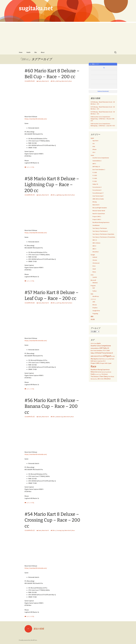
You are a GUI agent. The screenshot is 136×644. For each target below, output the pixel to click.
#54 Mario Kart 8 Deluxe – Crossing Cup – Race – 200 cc (52, 520)
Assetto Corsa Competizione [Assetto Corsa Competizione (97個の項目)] (101, 346)
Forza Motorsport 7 (98, 193)
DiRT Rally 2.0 (96, 167)
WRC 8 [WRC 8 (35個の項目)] (99, 379)
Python (95, 291)
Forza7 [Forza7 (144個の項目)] (99, 353)
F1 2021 (95, 181)
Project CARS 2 (97, 216)
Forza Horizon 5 (97, 190)
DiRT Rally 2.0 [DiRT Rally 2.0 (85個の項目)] (104, 348)
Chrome (95, 260)
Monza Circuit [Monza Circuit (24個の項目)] (106, 359)
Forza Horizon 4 (97, 187)
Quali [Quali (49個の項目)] (110, 363)
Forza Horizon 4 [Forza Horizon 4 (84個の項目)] (107, 353)
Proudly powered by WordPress (28, 640)
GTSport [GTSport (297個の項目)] (107, 356)
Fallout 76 (95, 184)
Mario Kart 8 (45, 81)
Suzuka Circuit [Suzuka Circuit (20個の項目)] (98, 374)
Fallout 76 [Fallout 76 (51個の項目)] (93, 353)
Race (70, 81)
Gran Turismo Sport (98, 196)
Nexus (94, 272)
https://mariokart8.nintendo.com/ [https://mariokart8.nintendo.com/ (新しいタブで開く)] (36, 119)
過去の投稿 (34, 629)
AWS (94, 302)
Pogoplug (95, 314)
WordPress (96, 296)
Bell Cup (59, 81)
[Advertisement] (68, 36)
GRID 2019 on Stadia (98, 199)
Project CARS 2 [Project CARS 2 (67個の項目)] (95, 363)
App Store (95, 141)
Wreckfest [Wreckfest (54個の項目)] (107, 379)
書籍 (92, 316)
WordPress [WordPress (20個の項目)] (95, 379)
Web (92, 294)
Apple (92, 138)
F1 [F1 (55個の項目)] (104, 350)
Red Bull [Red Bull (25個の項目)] (100, 372)
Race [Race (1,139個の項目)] (93, 366)
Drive (94, 266)
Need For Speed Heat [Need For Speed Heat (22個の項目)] (98, 361)
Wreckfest (96, 252)
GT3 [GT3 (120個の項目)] (99, 356)
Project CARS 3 (97, 219)
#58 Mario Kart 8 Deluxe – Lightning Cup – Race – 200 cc (52, 185)
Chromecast (96, 263)
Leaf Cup (59, 303)
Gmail (94, 269)
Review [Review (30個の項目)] (109, 372)
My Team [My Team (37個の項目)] (112, 359)
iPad (94, 146)
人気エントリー (94, 64)
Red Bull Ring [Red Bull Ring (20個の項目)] (105, 372)
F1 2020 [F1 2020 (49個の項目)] (107, 350)
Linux (92, 275)
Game (40, 81)
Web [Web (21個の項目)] (92, 379)
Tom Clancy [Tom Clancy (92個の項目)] (104, 376)
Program (93, 286)
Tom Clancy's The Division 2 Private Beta (104, 237)
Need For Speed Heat (99, 214)
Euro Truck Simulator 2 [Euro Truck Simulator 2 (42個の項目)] (97, 350)
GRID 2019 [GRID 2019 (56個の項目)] (94, 356)
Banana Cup (60, 417)
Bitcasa (95, 305)
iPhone (94, 149)
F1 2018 (95, 172)
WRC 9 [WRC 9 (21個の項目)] (103, 379)
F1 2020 (95, 178)
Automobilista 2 (97, 161)
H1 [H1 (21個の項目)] (112, 356)
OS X (94, 152)
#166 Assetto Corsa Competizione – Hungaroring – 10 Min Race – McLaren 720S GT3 (103, 119)
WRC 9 (94, 249)
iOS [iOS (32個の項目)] (114, 356)
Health (28, 52)
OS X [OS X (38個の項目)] (104, 361)
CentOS (95, 277)
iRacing (95, 202)
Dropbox (95, 308)
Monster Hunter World (99, 211)
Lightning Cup (60, 195)
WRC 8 (94, 246)
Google (93, 255)
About (43, 52)
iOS (94, 144)
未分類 (93, 319)
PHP (94, 288)
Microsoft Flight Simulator (100, 208)
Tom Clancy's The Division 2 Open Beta (103, 234)
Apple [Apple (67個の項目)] (99, 343)
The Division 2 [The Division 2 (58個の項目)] (95, 376)
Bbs (36, 52)
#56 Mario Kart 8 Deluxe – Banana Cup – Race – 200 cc (52, 406)
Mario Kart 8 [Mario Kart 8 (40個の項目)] (99, 359)
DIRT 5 (94, 164)
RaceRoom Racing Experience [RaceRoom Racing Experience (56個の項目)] (100, 370)
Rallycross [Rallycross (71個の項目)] (94, 372)
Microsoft (93, 280)
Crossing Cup (60, 530)
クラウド (93, 299)
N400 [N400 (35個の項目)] (92, 361)
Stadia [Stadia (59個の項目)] (93, 374)
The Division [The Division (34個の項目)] (105, 374)
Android (95, 257)
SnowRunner (96, 225)
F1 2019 (95, 175)
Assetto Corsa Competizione (101, 158)
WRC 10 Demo (96, 243)
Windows (95, 283)
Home (21, 52)
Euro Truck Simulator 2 (99, 170)
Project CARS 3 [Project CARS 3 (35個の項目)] (104, 363)
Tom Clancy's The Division (100, 228)
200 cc (54, 81)
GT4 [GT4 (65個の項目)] (102, 356)
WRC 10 (95, 240)
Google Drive (96, 311)
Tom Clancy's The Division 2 (100, 231)
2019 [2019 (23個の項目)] (92, 343)
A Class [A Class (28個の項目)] (95, 343)
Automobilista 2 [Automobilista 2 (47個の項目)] (95, 348)
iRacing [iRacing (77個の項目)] (93, 359)
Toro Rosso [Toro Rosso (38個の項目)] (111, 377)
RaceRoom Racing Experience (101, 222)
